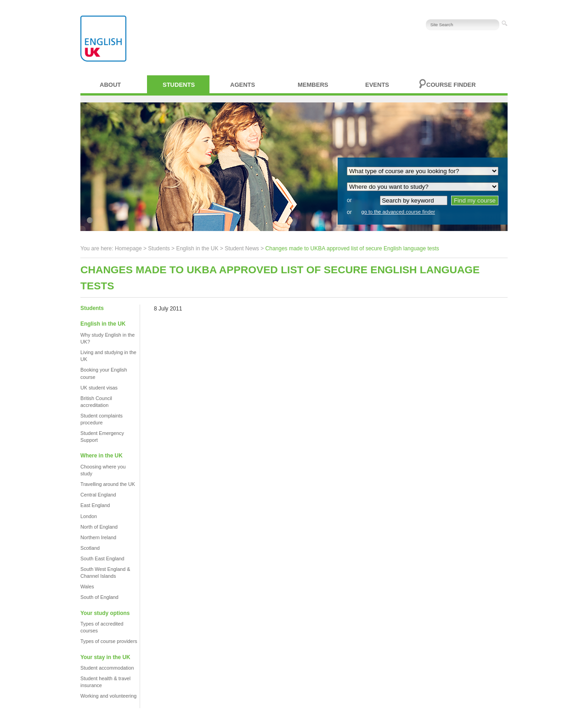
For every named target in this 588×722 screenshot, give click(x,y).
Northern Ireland (98, 537)
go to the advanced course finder (398, 212)
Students (179, 85)
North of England (99, 527)
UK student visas (99, 388)
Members (313, 85)
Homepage (128, 248)
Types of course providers (109, 641)
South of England (99, 597)
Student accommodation (107, 668)
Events (377, 85)
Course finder (451, 85)
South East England (102, 558)
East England (95, 505)
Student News (242, 248)
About (110, 85)
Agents (243, 85)
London (89, 516)
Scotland (90, 548)
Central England (98, 495)
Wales (87, 587)
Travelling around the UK (108, 484)
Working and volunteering (108, 696)
